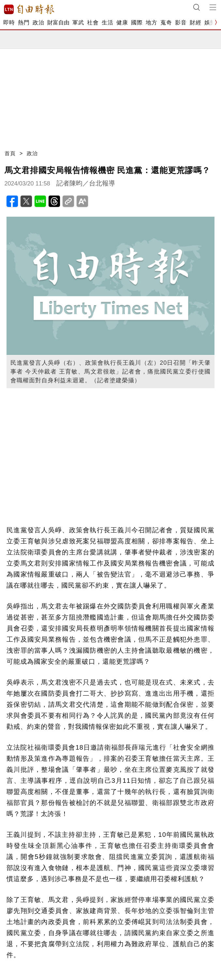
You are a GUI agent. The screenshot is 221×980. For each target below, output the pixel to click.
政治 (38, 23)
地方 (151, 23)
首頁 (10, 153)
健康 (122, 23)
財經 (195, 23)
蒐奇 (166, 23)
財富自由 (58, 23)
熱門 (24, 23)
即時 (9, 23)
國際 (137, 23)
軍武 (78, 23)
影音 (181, 23)
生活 (107, 23)
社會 (93, 23)
